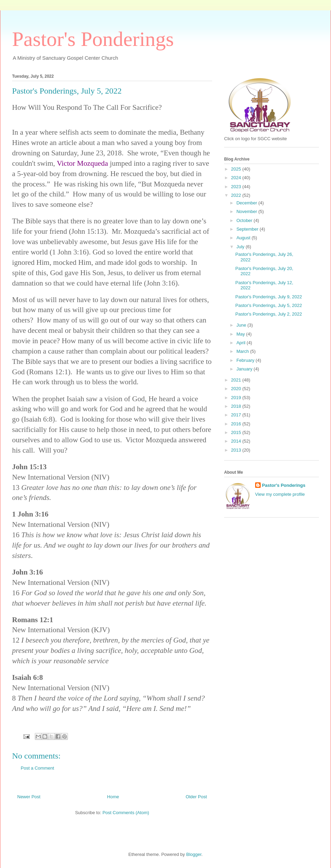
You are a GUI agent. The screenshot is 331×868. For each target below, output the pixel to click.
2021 (237, 380)
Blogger (194, 854)
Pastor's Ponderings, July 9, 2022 (268, 297)
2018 (237, 406)
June (242, 325)
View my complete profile (280, 494)
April (242, 343)
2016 (237, 424)
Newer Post (29, 797)
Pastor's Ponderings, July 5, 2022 (268, 305)
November (248, 211)
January (245, 369)
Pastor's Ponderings (93, 39)
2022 (237, 195)
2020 (237, 389)
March (243, 351)
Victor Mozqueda (83, 163)
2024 (237, 178)
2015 (237, 432)
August (244, 238)
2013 (237, 450)
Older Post (196, 797)
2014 (237, 441)
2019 (237, 398)
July (241, 247)
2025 (237, 169)
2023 (237, 187)
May (241, 334)
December (248, 203)
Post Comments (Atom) (126, 813)
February (246, 360)
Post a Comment (37, 768)
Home (113, 797)
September (248, 229)
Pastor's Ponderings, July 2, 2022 (268, 314)
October (245, 220)
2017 (237, 415)
